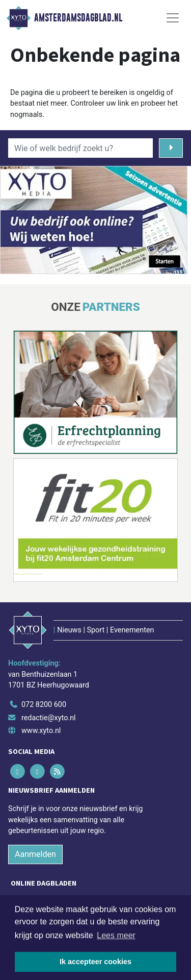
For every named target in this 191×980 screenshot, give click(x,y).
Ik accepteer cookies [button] (95, 962)
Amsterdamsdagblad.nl (78, 18)
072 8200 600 (44, 705)
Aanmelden (35, 854)
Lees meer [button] (116, 935)
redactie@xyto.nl (49, 718)
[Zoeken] (171, 148)
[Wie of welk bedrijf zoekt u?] (80, 148)
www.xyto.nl (41, 731)
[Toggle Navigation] (173, 18)
